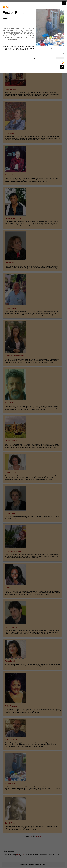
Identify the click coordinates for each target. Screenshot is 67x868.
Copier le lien (60, 58)
